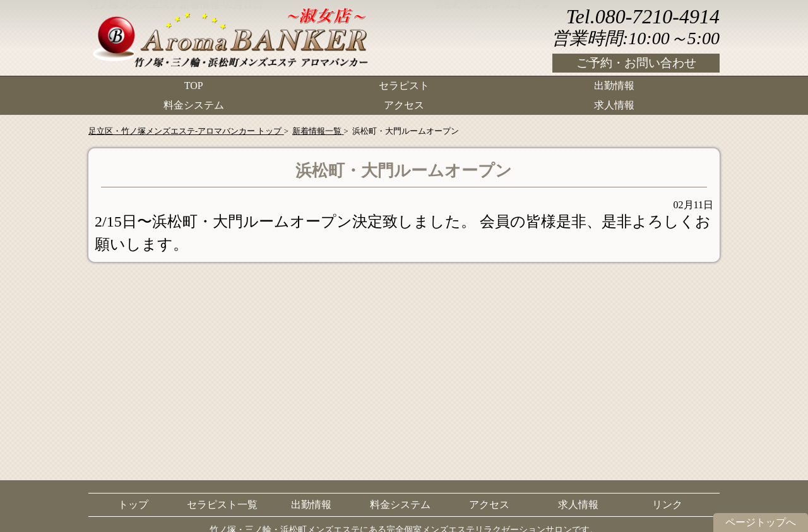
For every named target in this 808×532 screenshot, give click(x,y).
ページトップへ (761, 522)
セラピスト (404, 86)
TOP (194, 86)
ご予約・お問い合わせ (636, 63)
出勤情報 (614, 86)
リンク (667, 505)
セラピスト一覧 (222, 505)
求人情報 (614, 104)
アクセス (404, 104)
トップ (133, 505)
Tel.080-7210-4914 (643, 16)
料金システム (194, 104)
